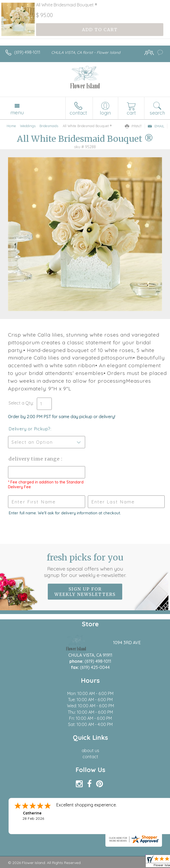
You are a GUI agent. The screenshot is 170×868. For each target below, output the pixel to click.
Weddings (28, 126)
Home (11, 126)
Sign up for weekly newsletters (85, 592)
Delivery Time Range (35, 459)
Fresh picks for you (85, 565)
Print (133, 126)
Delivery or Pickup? (29, 429)
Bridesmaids (49, 126)
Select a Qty (21, 403)
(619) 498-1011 (27, 52)
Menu (17, 112)
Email (156, 126)
